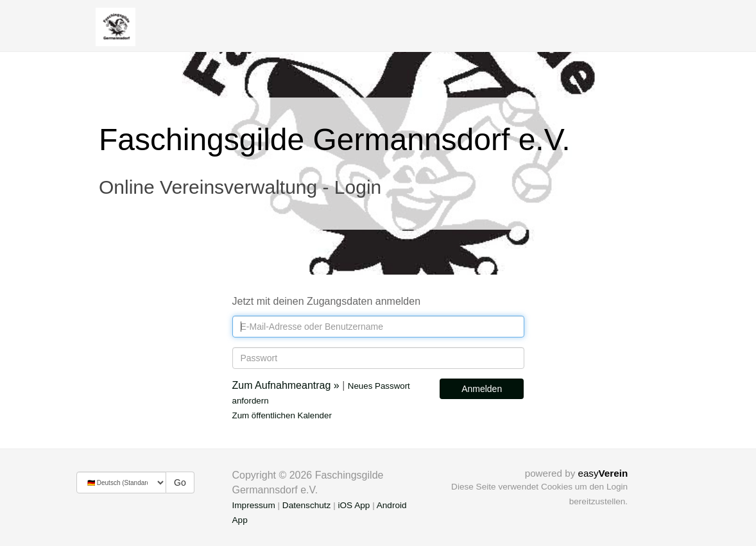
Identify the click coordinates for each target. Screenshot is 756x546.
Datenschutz (307, 505)
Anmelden (482, 389)
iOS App (354, 505)
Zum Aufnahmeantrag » (286, 385)
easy (603, 473)
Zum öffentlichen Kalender (282, 415)
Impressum (254, 505)
